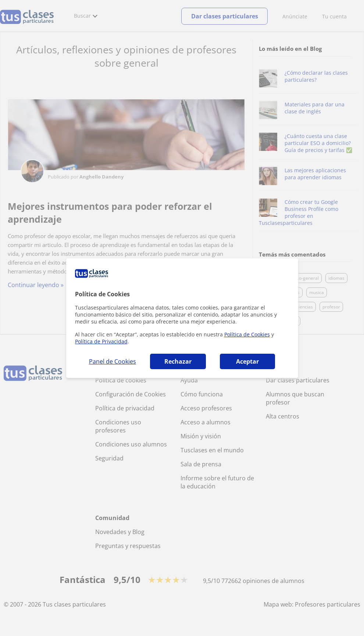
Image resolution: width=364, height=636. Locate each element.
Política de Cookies (247, 334)
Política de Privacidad (101, 341)
